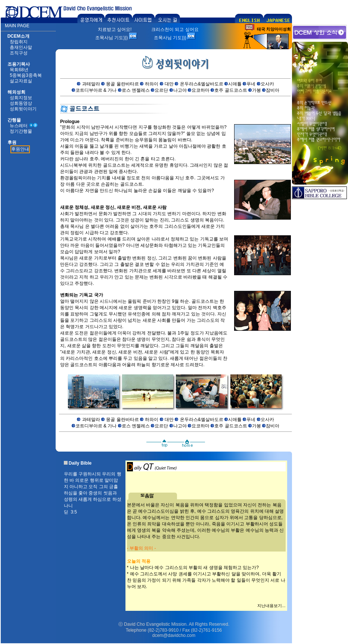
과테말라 (91, 84)
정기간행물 (21, 131)
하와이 (152, 84)
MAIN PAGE (17, 26)
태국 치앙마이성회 (274, 29)
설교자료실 (21, 81)
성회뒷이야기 (23, 109)
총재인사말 (21, 47)
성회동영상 (21, 103)
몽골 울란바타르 (122, 84)
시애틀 (235, 84)
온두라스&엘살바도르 (202, 84)
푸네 (251, 84)
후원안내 (20, 149)
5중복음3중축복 (26, 75)
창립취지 (19, 42)
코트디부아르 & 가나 (96, 90)
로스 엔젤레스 (136, 90)
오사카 (267, 84)
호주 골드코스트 (231, 90)
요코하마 (201, 90)
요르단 (161, 90)
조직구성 (19, 53)
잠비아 (273, 90)
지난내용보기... (271, 606)
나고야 (180, 90)
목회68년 (19, 70)
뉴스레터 (19, 126)
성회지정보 (21, 98)
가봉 (257, 90)
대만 (169, 84)
